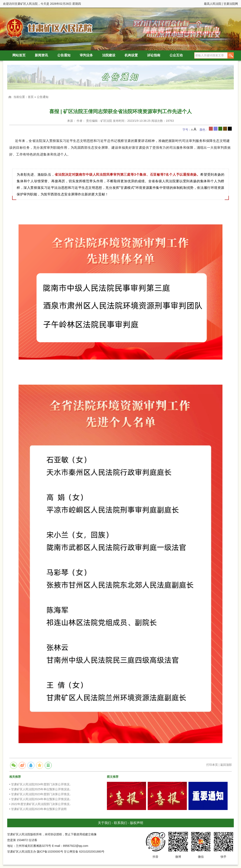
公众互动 (176, 55)
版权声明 (137, 823)
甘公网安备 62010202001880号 (84, 852)
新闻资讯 (41, 55)
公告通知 (64, 55)
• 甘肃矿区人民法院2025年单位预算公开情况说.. (40, 789)
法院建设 (109, 55)
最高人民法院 (213, 4)
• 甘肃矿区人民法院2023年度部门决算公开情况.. (40, 794)
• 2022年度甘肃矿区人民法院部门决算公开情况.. (40, 804)
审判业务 (86, 55)
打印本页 (212, 765)
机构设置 (131, 55)
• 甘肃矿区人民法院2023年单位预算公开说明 (38, 809)
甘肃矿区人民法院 (48, 28)
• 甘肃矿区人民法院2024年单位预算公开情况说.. (40, 799)
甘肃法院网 (231, 4)
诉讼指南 (154, 55)
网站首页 (19, 55)
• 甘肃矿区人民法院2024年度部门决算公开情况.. (40, 784)
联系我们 (120, 823)
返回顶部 (226, 765)
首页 (31, 97)
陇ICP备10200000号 (50, 852)
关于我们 (104, 823)
